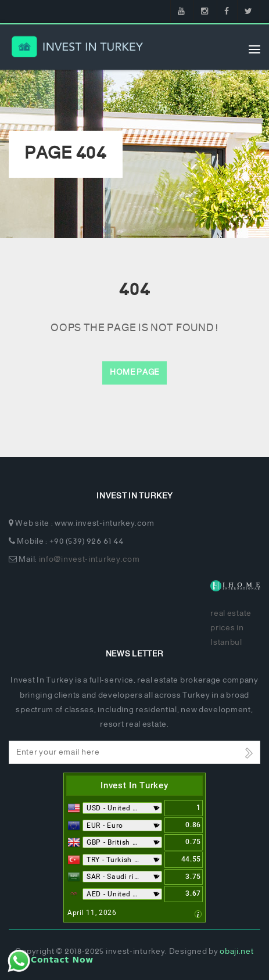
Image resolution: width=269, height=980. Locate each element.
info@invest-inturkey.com (89, 560)
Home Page (134, 373)
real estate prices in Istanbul (231, 628)
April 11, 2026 (92, 913)
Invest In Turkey (134, 785)
